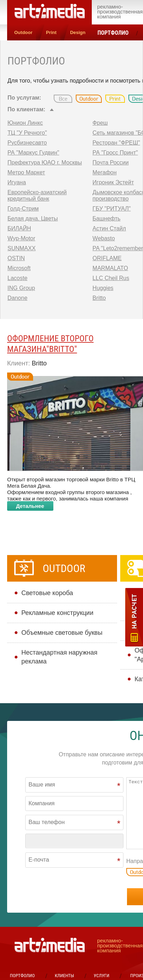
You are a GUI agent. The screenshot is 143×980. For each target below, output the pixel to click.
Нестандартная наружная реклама (59, 657)
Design (78, 32)
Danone (17, 298)
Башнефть (106, 219)
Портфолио (113, 33)
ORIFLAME (107, 258)
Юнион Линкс (25, 123)
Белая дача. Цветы (33, 219)
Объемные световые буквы (62, 633)
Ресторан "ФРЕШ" (116, 143)
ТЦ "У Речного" (27, 133)
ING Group (21, 288)
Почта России (111, 163)
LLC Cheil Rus (111, 278)
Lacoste (17, 278)
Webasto (104, 238)
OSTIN (16, 258)
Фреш (100, 123)
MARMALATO (110, 268)
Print (51, 32)
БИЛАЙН (19, 228)
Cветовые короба (47, 593)
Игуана (17, 182)
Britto (99, 298)
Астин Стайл (109, 228)
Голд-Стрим (23, 209)
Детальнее (30, 506)
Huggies (103, 288)
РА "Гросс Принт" (115, 153)
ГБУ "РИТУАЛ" (112, 209)
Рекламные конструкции (57, 613)
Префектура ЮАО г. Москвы (45, 163)
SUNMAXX (22, 248)
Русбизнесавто (27, 143)
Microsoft (19, 268)
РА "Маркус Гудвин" (33, 153)
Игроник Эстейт (113, 182)
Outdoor (23, 32)
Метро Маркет (26, 172)
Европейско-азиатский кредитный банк (37, 195)
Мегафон (105, 172)
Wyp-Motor (21, 238)
